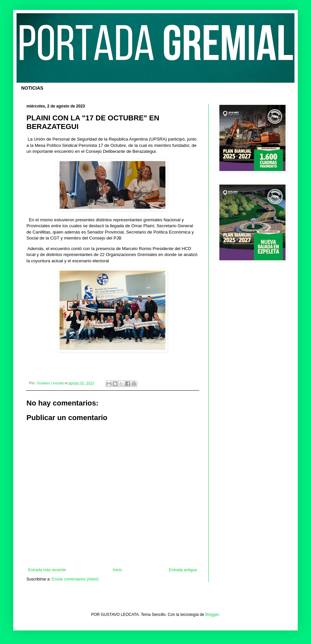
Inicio (117, 570)
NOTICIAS (32, 88)
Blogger (212, 615)
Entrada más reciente (47, 570)
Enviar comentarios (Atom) (75, 579)
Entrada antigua (183, 570)
